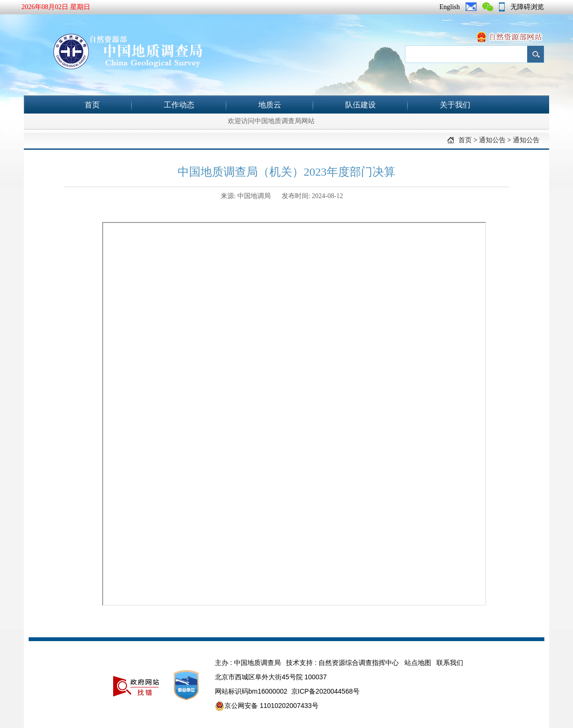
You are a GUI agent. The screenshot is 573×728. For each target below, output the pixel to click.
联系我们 (450, 663)
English (450, 7)
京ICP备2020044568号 (325, 691)
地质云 (270, 105)
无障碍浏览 (527, 7)
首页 (92, 105)
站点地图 (418, 663)
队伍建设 (361, 105)
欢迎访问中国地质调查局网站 (271, 121)
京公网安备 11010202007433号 (267, 706)
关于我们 (455, 105)
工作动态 (179, 105)
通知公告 (492, 140)
